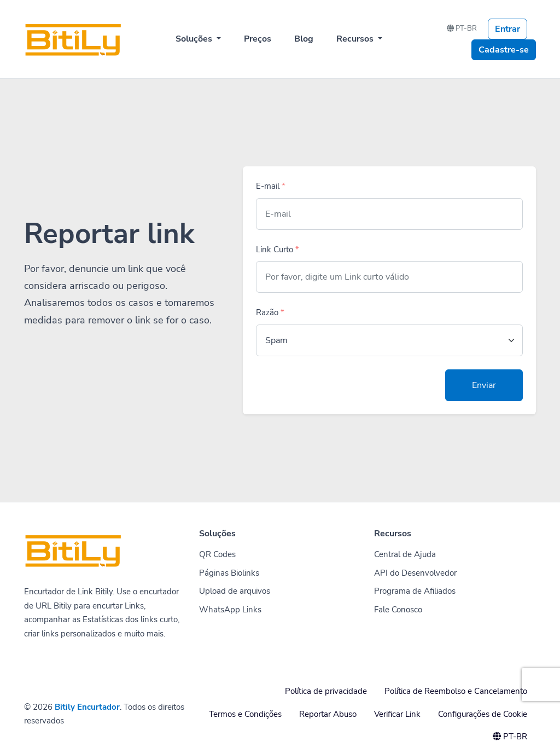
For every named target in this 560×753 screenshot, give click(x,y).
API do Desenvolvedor (415, 573)
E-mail (271, 186)
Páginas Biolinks (229, 573)
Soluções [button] (195, 39)
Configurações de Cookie (483, 714)
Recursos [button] (356, 39)
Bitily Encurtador (87, 707)
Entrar (507, 29)
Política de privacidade (326, 691)
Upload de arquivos (235, 591)
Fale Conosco (398, 610)
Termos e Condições (245, 714)
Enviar (484, 385)
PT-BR (462, 28)
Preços (258, 39)
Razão (270, 312)
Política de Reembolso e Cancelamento (456, 691)
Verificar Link (397, 714)
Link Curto (278, 250)
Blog (304, 39)
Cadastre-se (504, 50)
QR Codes (217, 554)
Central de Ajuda (405, 554)
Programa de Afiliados (415, 591)
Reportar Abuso (328, 714)
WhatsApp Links (230, 610)
